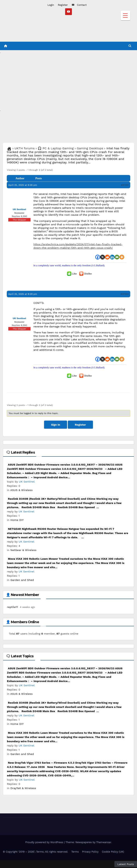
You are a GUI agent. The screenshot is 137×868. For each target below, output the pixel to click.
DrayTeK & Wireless (23, 788)
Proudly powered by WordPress (45, 842)
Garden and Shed (22, 580)
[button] (130, 46)
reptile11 (12, 607)
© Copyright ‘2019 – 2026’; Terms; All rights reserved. (35, 852)
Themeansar (104, 842)
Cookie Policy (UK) (113, 852)
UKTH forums (25, 148)
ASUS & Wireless (21, 490)
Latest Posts (126, 864)
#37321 (125, 185)
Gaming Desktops (90, 148)
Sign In (56, 425)
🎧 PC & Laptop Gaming (56, 148)
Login (51, 5)
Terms (75, 852)
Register (63, 5)
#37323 (125, 294)
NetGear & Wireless (23, 550)
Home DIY (17, 520)
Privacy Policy (90, 852)
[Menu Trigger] (125, 15)
